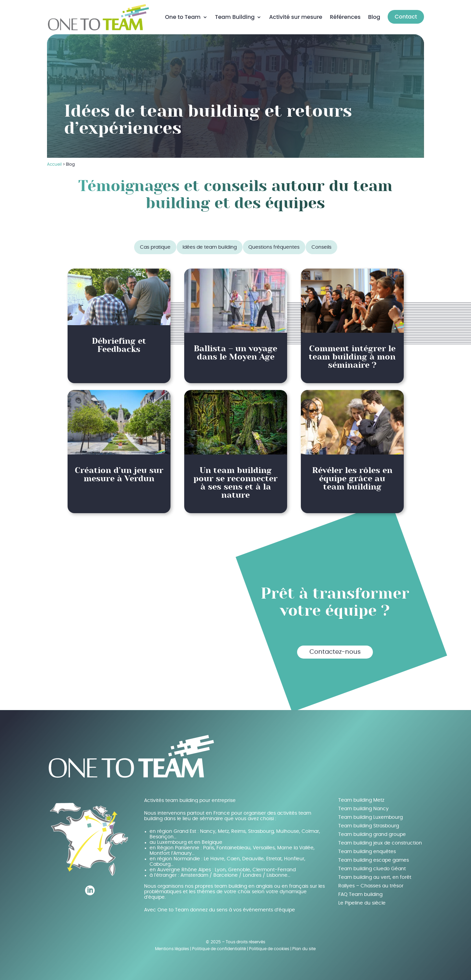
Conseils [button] (321, 246)
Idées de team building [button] (210, 246)
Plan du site (304, 947)
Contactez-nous (335, 650)
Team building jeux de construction (380, 841)
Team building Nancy (363, 807)
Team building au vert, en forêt (375, 876)
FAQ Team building (360, 893)
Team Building (235, 16)
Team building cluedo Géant (372, 867)
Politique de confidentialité (219, 947)
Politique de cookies (269, 947)
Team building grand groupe (372, 833)
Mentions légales (172, 947)
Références (345, 16)
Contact (406, 16)
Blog (374, 16)
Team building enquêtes (367, 850)
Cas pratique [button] (155, 246)
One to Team (183, 16)
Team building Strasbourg (369, 824)
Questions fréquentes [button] (274, 246)
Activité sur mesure (296, 16)
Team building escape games (374, 859)
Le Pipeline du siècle (362, 901)
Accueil (54, 163)
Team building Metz (361, 799)
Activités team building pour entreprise (190, 799)
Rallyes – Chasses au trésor (371, 884)
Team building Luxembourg (370, 816)
